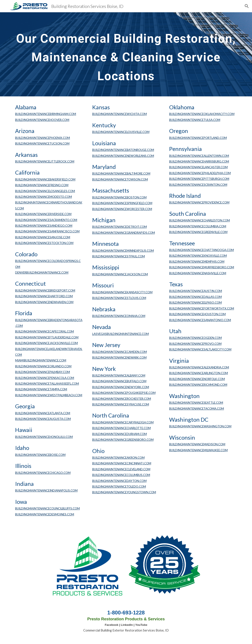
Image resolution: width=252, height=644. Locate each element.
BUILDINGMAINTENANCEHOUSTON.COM (197, 314)
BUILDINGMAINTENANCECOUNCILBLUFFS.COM (47, 508)
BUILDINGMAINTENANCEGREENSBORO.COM (123, 440)
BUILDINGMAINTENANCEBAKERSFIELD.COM (45, 179)
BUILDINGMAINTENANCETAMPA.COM (41, 389)
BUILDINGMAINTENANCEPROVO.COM (195, 344)
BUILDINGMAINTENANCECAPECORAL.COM (44, 331)
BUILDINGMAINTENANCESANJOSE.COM (43, 237)
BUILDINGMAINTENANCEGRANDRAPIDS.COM (124, 233)
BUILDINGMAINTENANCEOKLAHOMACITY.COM (202, 114)
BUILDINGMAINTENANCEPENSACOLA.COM (45, 378)
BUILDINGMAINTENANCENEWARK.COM (119, 357)
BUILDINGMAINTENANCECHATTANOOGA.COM (201, 250)
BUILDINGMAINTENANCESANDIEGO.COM (44, 226)
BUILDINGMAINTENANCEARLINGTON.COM (199, 373)
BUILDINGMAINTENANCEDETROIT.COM (120, 227)
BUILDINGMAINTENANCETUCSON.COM (42, 143)
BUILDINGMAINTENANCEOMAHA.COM (119, 316)
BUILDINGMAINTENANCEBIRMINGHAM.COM (46, 114)
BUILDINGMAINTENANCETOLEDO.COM (119, 487)
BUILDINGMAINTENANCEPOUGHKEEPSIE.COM (124, 393)
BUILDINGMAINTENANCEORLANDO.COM (43, 366)
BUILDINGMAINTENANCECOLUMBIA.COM (198, 226)
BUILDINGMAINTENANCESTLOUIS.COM (119, 298)
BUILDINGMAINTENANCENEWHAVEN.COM (44, 302)
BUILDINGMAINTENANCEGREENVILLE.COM (198, 232)
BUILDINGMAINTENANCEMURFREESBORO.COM (202, 267)
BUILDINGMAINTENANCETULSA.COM (195, 120)
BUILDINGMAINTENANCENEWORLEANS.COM (123, 156)
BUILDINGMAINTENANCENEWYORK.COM (121, 387)
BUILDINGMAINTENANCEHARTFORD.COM (44, 296)
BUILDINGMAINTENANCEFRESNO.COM (42, 185)
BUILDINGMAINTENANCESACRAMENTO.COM (46, 220)
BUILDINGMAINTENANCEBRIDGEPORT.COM (45, 290)
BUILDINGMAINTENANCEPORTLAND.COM (198, 138)
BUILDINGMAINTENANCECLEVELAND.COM (121, 469)
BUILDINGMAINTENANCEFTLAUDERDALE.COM (47, 337)
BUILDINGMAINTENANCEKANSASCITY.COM (122, 292)
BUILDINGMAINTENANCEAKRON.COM (118, 458)
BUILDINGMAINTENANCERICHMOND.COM (198, 385)
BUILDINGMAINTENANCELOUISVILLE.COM (121, 132)
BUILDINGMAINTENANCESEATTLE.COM (196, 403)
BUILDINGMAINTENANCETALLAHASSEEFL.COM (47, 384)
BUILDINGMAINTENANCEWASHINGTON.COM (200, 426)
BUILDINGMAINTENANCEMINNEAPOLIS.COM (123, 251)
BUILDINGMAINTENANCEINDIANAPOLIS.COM (46, 490)
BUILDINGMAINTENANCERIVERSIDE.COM (43, 214)
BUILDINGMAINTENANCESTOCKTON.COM (44, 243)
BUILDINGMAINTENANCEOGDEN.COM (195, 338)
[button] (247, 6)
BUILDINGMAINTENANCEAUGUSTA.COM (43, 419)
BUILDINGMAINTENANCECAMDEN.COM (120, 352)
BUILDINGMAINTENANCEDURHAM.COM (120, 434)
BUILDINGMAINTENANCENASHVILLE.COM (198, 273)
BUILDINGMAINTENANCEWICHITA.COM (120, 114)
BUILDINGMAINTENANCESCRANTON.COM (198, 185)
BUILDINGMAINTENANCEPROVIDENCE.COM (199, 202)
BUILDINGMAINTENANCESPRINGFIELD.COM (122, 203)
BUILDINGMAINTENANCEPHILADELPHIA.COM (200, 173)
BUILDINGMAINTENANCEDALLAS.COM (195, 297)
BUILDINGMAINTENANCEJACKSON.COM (120, 274)
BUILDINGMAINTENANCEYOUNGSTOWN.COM (124, 492)
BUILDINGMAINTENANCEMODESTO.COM (43, 197)
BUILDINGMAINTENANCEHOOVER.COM (42, 120)
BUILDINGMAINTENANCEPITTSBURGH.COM (199, 179)
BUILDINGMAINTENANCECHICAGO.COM (43, 473)
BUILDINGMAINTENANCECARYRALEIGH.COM (123, 422)
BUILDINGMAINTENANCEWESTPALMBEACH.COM (49, 395)
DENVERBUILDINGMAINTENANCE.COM (42, 272)
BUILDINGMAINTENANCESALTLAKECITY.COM (200, 349)
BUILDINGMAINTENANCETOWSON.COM (120, 179)
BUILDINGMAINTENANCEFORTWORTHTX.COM (202, 308)
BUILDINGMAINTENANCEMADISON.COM (197, 444)
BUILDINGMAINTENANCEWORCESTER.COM (122, 209)
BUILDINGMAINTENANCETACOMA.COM (197, 409)
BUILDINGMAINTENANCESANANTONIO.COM (200, 320)
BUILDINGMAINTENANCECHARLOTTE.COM (122, 428)
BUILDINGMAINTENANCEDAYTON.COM (119, 481)
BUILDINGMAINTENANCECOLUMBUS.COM (121, 475)
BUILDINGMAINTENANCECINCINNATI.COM (122, 463)
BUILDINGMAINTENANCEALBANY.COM (119, 375)
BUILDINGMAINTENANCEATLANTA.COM (43, 413)
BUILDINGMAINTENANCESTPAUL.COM (119, 256)
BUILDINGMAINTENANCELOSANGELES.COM (45, 191)
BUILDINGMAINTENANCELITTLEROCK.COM (45, 161)
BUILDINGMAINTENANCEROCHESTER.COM (122, 399)
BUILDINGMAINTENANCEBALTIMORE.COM (121, 173)
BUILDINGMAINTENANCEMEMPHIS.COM (197, 262)
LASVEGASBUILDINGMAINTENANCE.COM (121, 334)
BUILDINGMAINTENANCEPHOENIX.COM (43, 138)
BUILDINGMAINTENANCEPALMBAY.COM (43, 372)
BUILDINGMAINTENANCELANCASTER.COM (198, 167)
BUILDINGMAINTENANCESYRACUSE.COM (121, 404)
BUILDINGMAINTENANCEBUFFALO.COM (119, 381)
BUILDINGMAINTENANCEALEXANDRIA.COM (199, 367)
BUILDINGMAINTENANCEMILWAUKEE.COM (198, 450)
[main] (126, 54)
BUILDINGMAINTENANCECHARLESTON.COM (200, 220)
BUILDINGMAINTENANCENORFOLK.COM (197, 379)
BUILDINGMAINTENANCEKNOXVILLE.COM (198, 256)
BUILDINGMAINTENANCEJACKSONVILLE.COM (46, 343)
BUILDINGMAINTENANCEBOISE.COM (40, 455)
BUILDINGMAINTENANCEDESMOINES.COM (45, 514)
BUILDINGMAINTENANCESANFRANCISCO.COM (47, 231)
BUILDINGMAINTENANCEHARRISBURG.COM (199, 161)
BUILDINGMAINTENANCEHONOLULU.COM (44, 437)
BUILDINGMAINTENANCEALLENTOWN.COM (199, 156)
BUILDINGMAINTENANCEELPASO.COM (195, 303)
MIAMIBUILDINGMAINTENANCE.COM (41, 360)
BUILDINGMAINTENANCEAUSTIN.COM (196, 291)
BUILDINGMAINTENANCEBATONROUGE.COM (123, 150)
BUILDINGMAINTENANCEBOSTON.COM (119, 197)
